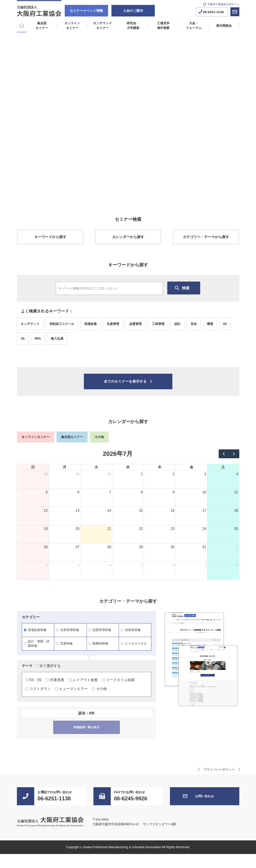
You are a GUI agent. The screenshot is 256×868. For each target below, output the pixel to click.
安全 (194, 324)
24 (204, 529)
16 (173, 510)
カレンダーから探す (128, 237)
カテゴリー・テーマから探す (206, 237)
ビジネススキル (134, 643)
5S (225, 324)
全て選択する (48, 666)
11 (236, 492)
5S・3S (33, 680)
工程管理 (158, 324)
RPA (38, 339)
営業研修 (64, 643)
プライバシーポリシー (219, 769)
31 (204, 547)
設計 (177, 324)
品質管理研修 (100, 630)
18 (236, 510)
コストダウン (38, 689)
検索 (186, 288)
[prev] (224, 454)
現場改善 (91, 324)
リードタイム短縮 (118, 680)
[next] (234, 454)
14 (109, 510)
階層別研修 (98, 643)
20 (77, 529)
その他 (99, 689)
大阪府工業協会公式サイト (223, 4)
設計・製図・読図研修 (37, 643)
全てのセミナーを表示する (125, 381)
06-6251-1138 (213, 12)
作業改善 (55, 680)
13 (77, 510)
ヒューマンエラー (71, 689)
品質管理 (135, 324)
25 (236, 529)
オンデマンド (30, 324)
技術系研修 (130, 630)
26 (46, 547)
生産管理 (113, 324)
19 (46, 529)
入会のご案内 (133, 11)
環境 (210, 324)
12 (46, 510)
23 (173, 529)
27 (77, 547)
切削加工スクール (62, 324)
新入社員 (57, 339)
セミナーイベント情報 (86, 11)
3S (23, 339)
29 (77, 474)
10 (204, 492)
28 (46, 474)
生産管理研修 (67, 630)
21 (109, 529)
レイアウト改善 (83, 680)
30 (109, 474)
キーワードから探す (50, 237)
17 (204, 510)
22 (141, 529)
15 (141, 510)
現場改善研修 (35, 630)
